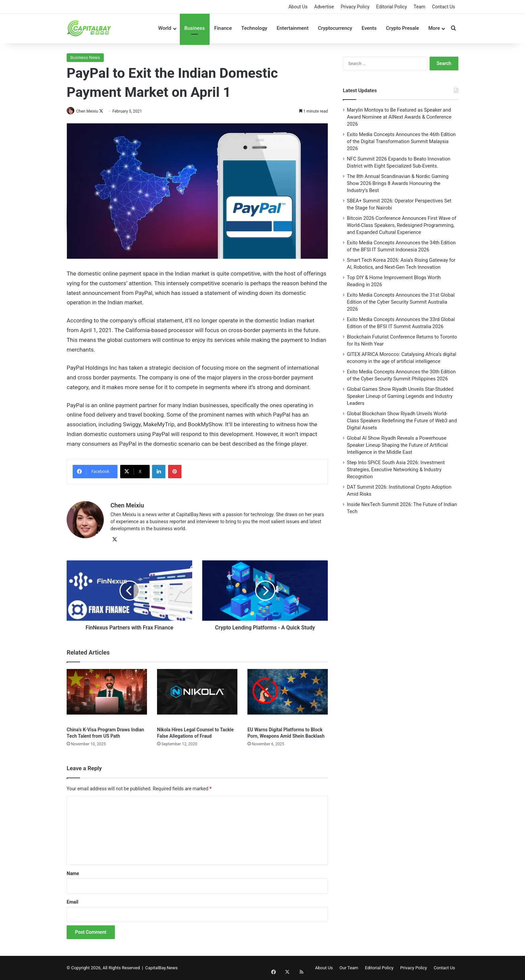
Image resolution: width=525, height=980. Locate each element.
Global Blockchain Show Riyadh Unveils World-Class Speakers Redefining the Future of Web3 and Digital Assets (402, 421)
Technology (254, 28)
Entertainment (292, 28)
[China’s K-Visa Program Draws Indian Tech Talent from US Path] (107, 696)
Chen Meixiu (90, 111)
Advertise (324, 7)
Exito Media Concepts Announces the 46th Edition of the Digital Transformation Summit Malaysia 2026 (401, 141)
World (165, 28)
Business (195, 28)
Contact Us (443, 7)
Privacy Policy (355, 7)
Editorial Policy (392, 7)
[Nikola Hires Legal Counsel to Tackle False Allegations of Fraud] (197, 696)
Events (369, 28)
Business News (85, 57)
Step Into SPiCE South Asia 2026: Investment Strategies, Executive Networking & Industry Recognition (396, 470)
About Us (298, 7)
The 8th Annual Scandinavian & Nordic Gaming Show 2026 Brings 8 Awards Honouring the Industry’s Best (398, 183)
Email (72, 902)
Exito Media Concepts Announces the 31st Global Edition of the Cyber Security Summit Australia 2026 (401, 302)
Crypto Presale (403, 28)
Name (73, 873)
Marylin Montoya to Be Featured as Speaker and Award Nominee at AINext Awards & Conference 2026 (399, 117)
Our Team (349, 968)
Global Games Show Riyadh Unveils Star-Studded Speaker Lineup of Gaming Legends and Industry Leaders (400, 396)
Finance (223, 28)
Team (419, 7)
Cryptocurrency (335, 28)
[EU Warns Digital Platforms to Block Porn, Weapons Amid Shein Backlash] (288, 696)
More (434, 28)
